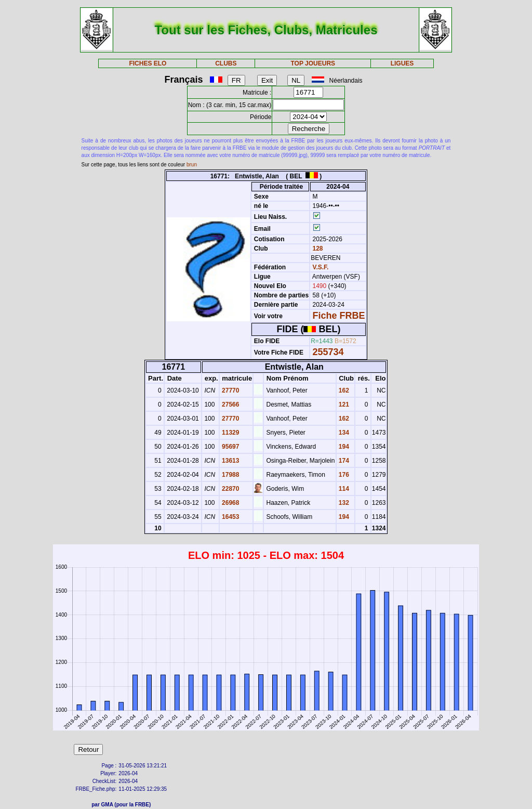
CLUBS (226, 63)
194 (343, 447)
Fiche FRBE (339, 316)
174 (343, 461)
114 (343, 489)
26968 (230, 503)
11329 (230, 433)
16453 (230, 517)
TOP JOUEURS (313, 63)
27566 (230, 404)
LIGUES (402, 63)
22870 (230, 489)
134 (343, 433)
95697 (230, 447)
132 (343, 503)
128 (317, 249)
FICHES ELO (148, 63)
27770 (230, 390)
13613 (230, 461)
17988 (230, 475)
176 (343, 475)
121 (343, 404)
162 (343, 390)
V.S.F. (321, 267)
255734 (328, 352)
